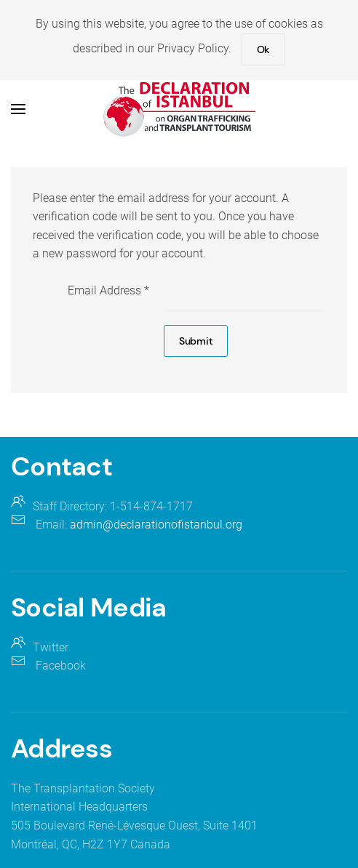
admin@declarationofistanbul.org (156, 525)
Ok (263, 49)
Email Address (108, 290)
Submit (196, 341)
